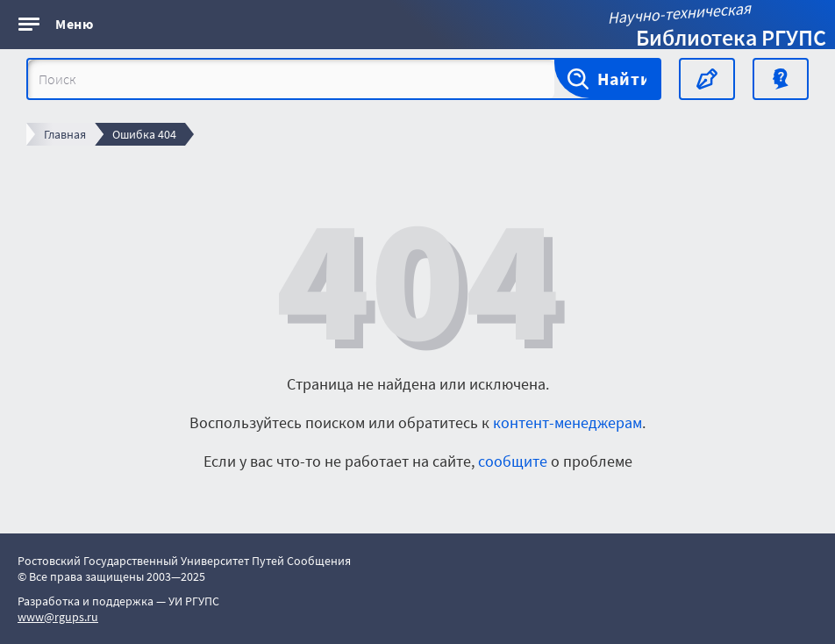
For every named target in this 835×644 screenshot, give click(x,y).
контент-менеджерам (567, 422)
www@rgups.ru (58, 617)
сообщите (513, 461)
